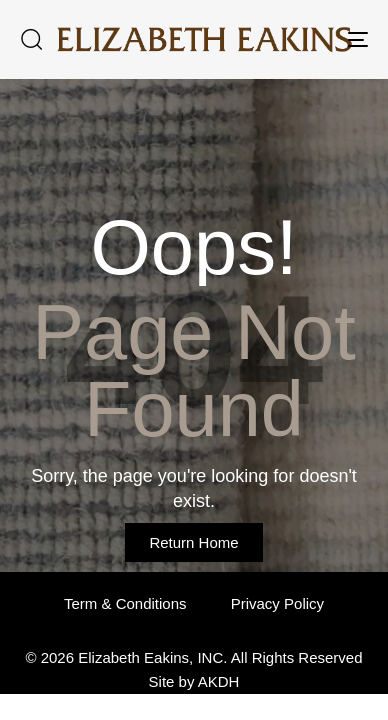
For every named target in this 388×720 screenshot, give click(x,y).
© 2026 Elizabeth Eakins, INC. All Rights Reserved (193, 657)
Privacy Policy (277, 603)
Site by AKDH (194, 681)
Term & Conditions (125, 603)
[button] (31, 39)
